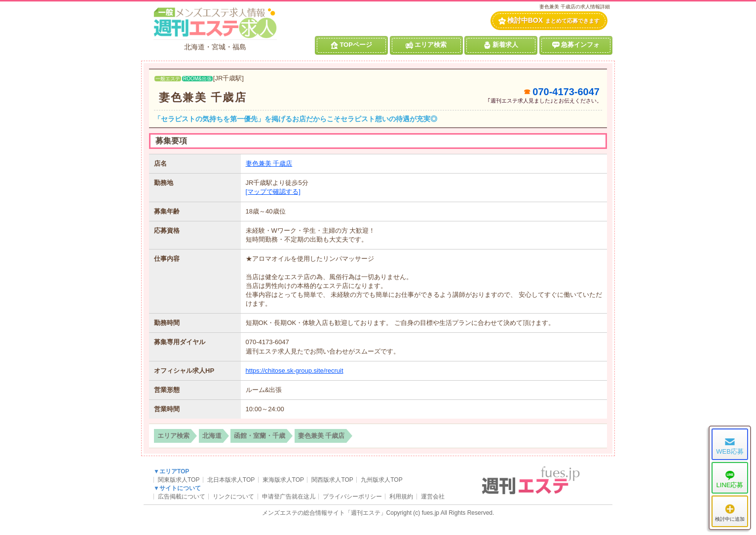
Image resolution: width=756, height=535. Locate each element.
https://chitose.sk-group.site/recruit (295, 371)
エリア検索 (426, 45)
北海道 (212, 436)
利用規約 (401, 497)
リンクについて (233, 497)
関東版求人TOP (179, 480)
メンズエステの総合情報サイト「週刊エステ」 (324, 513)
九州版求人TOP (381, 480)
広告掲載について (182, 497)
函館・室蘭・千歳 (260, 436)
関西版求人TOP (332, 480)
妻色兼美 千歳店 (203, 97)
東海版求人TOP (283, 480)
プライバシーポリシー (352, 497)
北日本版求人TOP (231, 480)
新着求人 (501, 45)
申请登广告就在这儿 (289, 497)
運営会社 (433, 497)
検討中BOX (549, 20)
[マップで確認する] (273, 192)
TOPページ (351, 45)
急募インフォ (576, 45)
